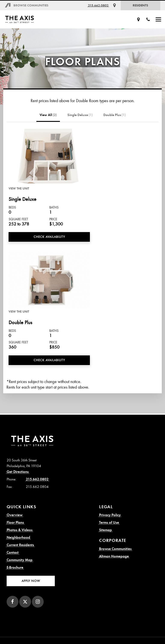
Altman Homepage (114, 556)
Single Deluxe (80, 115)
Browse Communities (31, 5)
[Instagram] (38, 602)
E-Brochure (15, 567)
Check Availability (49, 237)
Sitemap (106, 530)
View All (48, 115)
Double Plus (114, 115)
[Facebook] (13, 602)
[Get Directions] (114, 5)
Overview (15, 515)
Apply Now (31, 581)
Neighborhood (18, 537)
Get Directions (18, 472)
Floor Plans (15, 523)
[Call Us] (148, 19)
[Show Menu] (158, 19)
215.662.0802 (98, 5)
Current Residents (20, 545)
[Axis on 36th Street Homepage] (26, 19)
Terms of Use (109, 523)
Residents (140, 5)
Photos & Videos (20, 530)
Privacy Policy (110, 515)
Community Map (20, 560)
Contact (13, 552)
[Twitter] (25, 602)
